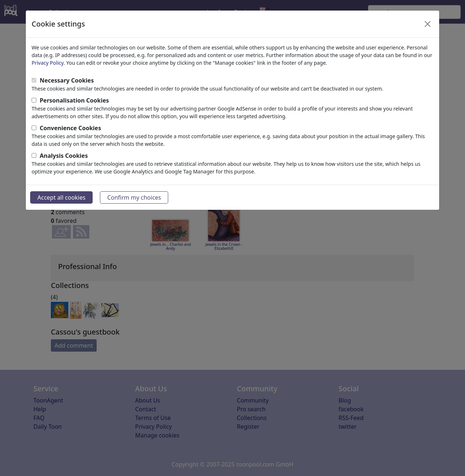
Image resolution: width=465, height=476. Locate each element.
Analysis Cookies (64, 156)
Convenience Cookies (70, 128)
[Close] (428, 24)
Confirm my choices (134, 197)
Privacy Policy (48, 63)
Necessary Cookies (67, 80)
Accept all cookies (61, 197)
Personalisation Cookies (74, 100)
